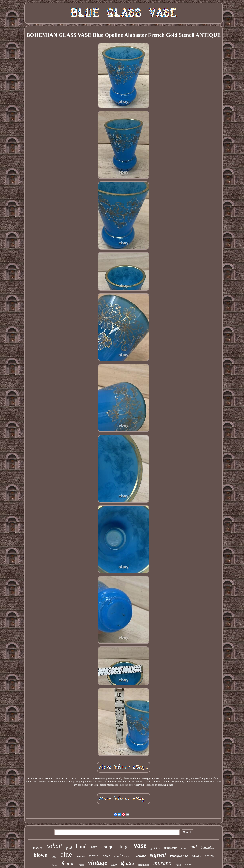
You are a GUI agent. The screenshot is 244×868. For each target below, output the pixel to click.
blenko (197, 856)
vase (140, 846)
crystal (190, 864)
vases (81, 865)
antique (109, 847)
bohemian (207, 848)
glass (127, 863)
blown (41, 855)
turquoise (179, 856)
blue (66, 854)
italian (184, 848)
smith (209, 856)
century (80, 856)
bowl (106, 856)
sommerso (144, 865)
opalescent (170, 848)
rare (94, 847)
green (155, 847)
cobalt (54, 846)
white (54, 857)
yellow (141, 856)
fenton (68, 863)
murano (162, 863)
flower (55, 865)
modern (38, 848)
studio (179, 865)
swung (94, 856)
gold (69, 848)
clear (114, 865)
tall (194, 847)
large (125, 847)
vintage (98, 863)
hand (81, 846)
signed (158, 855)
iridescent (123, 855)
